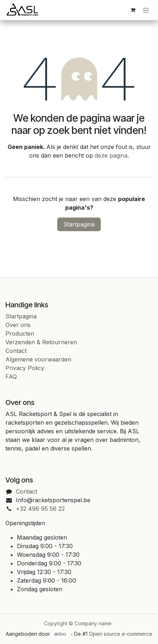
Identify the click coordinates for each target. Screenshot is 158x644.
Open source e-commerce (121, 634)
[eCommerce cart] (133, 10)
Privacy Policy (25, 368)
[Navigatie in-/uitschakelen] (146, 10)
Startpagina (79, 224)
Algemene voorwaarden (38, 359)
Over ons (18, 325)
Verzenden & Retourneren (41, 342)
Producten (20, 333)
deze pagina (111, 155)
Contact (16, 351)
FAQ (11, 377)
